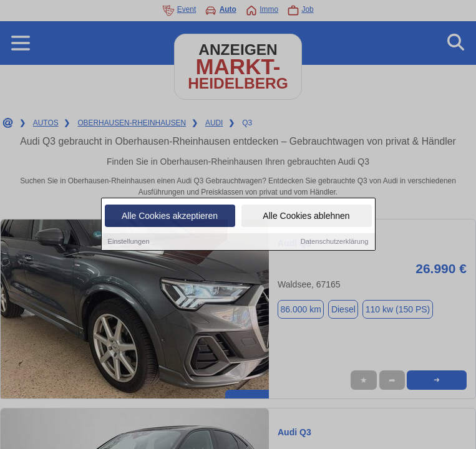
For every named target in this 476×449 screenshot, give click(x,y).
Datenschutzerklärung (335, 242)
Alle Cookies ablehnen (306, 216)
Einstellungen (129, 242)
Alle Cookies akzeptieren (170, 216)
